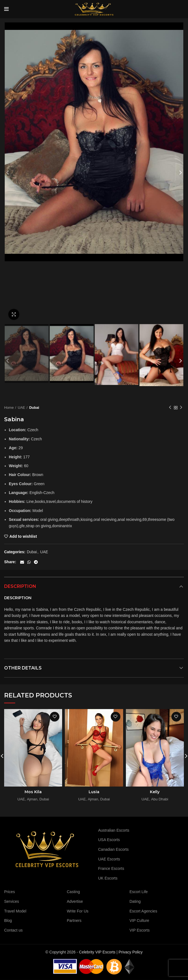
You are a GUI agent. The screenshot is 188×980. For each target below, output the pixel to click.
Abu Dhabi (160, 799)
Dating (135, 901)
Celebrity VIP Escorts (97, 952)
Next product (181, 408)
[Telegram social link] (36, 562)
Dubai (34, 408)
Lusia (94, 792)
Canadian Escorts (114, 849)
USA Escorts (109, 840)
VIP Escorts (140, 930)
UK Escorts (108, 878)
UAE (21, 408)
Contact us (13, 930)
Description (20, 586)
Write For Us (78, 911)
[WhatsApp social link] (29, 562)
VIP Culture (139, 920)
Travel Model (15, 911)
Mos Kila (33, 792)
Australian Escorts (114, 830)
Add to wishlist (23, 536)
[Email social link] (22, 562)
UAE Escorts (109, 859)
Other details (23, 668)
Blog (8, 920)
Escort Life (139, 892)
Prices (10, 892)
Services (12, 901)
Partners (74, 920)
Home (9, 408)
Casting (73, 892)
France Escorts (111, 868)
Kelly (155, 792)
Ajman (32, 799)
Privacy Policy (130, 952)
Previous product (170, 408)
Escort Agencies (143, 911)
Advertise (75, 901)
